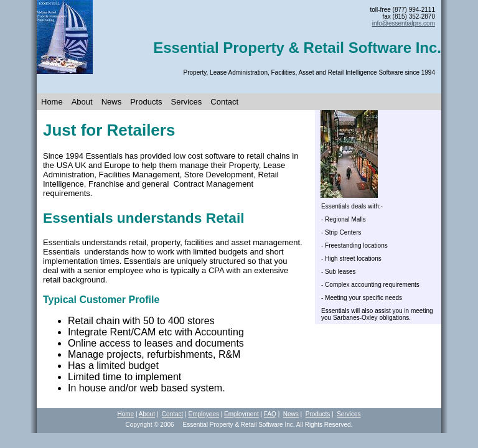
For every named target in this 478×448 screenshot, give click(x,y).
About (82, 102)
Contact (224, 102)
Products (146, 102)
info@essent (404, 23)
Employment (241, 414)
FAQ (270, 414)
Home (52, 102)
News (112, 102)
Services (187, 102)
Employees (203, 414)
